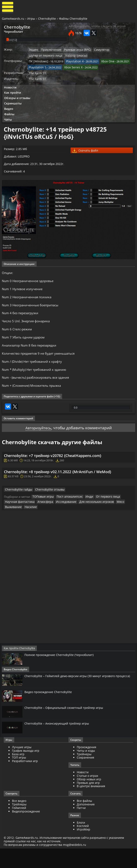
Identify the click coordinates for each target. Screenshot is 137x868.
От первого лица (102, 514)
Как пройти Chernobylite (19, 666)
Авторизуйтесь (37, 443)
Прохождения (87, 766)
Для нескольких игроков (90, 519)
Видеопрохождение (26, 830)
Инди (85, 514)
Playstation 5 (37, 68)
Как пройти (13, 93)
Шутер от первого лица (44, 56)
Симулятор (97, 51)
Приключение (50, 51)
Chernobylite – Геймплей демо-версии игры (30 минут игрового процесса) (75, 696)
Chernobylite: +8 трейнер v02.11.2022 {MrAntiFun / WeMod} (58, 488)
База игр (19, 773)
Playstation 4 (72, 62)
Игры (31, 19)
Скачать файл (86, 153)
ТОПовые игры (43, 514)
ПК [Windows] (38, 62)
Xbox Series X (71, 68)
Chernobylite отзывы (46, 507)
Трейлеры (20, 824)
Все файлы (84, 820)
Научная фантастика (19, 519)
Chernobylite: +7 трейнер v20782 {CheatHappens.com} (53, 472)
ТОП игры (19, 777)
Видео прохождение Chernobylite (51, 710)
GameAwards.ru (13, 19)
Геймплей (19, 827)
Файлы (10, 115)
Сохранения (85, 777)
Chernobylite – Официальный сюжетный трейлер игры (68, 726)
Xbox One (104, 62)
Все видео (20, 820)
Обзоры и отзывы (18, 99)
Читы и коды (86, 770)
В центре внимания (91, 805)
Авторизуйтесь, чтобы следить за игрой (97, 27)
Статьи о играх (87, 795)
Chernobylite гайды (18, 507)
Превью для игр (88, 802)
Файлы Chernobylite (73, 19)
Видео (9, 110)
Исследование (61, 519)
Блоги (81, 842)
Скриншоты (13, 104)
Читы (8, 121)
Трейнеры (84, 773)
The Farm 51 (37, 74)
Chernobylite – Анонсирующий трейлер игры (60, 742)
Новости (11, 88)
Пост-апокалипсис (67, 514)
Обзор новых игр (89, 798)
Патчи (81, 827)
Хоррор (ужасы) (73, 56)
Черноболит (13, 32)
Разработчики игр (25, 780)
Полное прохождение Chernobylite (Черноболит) (63, 673)
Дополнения (86, 824)
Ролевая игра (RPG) (75, 51)
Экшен (34, 51)
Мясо (112, 519)
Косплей (83, 845)
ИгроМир (84, 849)
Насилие (29, 524)
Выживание (13, 524)
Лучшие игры (22, 766)
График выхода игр (26, 770)
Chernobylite (47, 19)
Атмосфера (42, 519)
